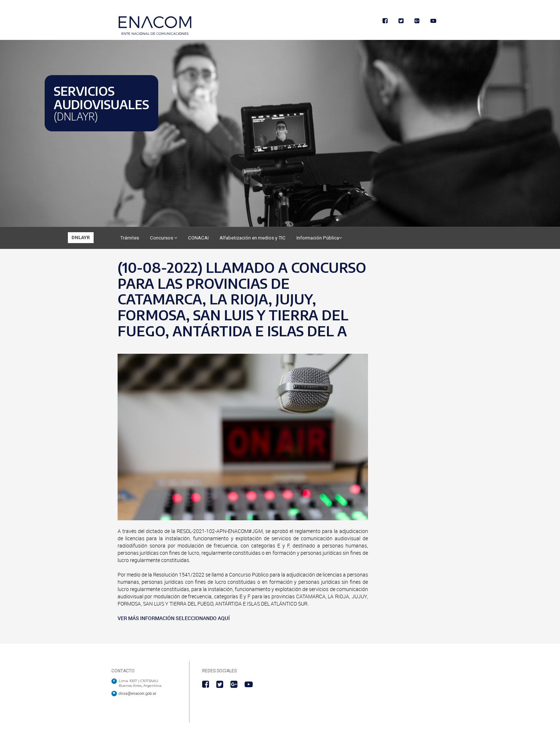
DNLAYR (81, 237)
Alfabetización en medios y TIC (253, 238)
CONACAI (198, 238)
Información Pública (319, 238)
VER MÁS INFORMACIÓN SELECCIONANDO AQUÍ (174, 618)
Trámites (130, 238)
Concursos (163, 238)
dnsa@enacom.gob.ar (138, 694)
